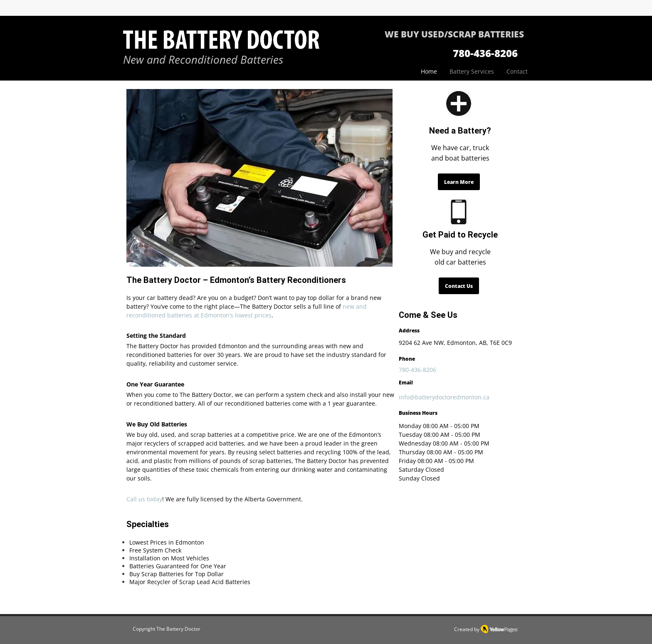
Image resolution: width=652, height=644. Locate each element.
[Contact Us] (459, 286)
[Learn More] (459, 182)
